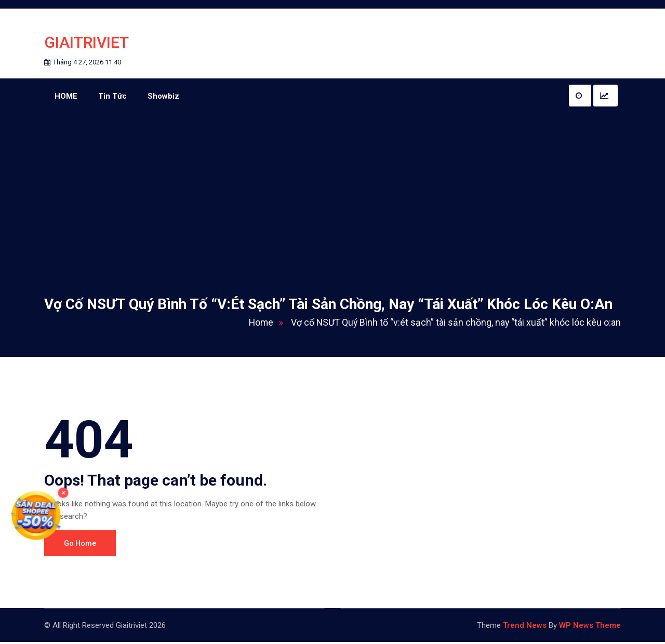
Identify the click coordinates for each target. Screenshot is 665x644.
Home (265, 324)
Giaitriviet (87, 43)
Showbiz (163, 98)
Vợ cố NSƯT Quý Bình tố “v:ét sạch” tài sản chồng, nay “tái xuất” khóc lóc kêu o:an (454, 324)
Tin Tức (112, 98)
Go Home (80, 545)
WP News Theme (590, 627)
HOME (66, 98)
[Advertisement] (332, 193)
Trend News (525, 627)
